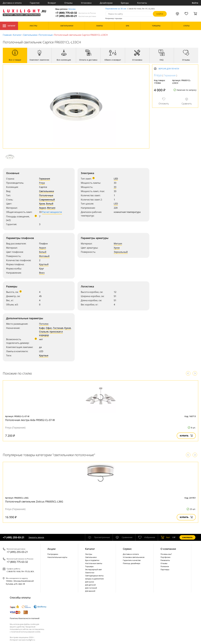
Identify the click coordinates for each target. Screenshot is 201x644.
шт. (166, 537)
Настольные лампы (94, 563)
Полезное (165, 566)
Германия (45, 179)
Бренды (125, 3)
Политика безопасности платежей (25, 618)
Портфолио (165, 557)
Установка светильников (134, 557)
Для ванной (90, 591)
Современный (47, 200)
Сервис (127, 549)
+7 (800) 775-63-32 (76, 13)
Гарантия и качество (132, 560)
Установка (86, 3)
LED (116, 179)
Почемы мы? (166, 554)
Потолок (44, 324)
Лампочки (90, 573)
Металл (51, 208)
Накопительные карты (57, 557)
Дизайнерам (106, 3)
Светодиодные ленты (94, 576)
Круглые (44, 355)
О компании (168, 549)
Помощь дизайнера (131, 563)
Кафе (42, 328)
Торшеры (89, 566)
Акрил (43, 208)
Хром (42, 204)
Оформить (187, 537)
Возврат (52, 3)
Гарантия (35, 3)
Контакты (142, 3)
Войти (195, 3)
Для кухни (90, 582)
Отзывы (68, 3)
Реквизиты (165, 560)
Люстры (89, 554)
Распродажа (53, 554)
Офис (49, 328)
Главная (7, 35)
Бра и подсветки (92, 560)
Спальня (44, 332)
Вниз (42, 273)
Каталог (9, 26)
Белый (50, 204)
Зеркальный (121, 252)
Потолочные (46, 35)
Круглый (44, 264)
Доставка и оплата (12, 3)
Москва (72, 9)
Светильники (30, 35)
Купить (186, 436)
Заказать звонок (36, 537)
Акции (52, 549)
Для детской (90, 585)
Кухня (68, 328)
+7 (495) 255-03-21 (76, 16)
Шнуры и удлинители (94, 579)
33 (115, 187)
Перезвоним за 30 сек (116, 9)
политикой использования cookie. (26, 632)
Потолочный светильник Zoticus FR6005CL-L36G (34, 501)
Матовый (44, 256)
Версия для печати (169, 69)
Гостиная (58, 328)
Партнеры (165, 569)
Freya (42, 183)
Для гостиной (91, 588)
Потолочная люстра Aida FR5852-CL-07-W (30, 420)
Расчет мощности (52, 212)
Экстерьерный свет (94, 569)
